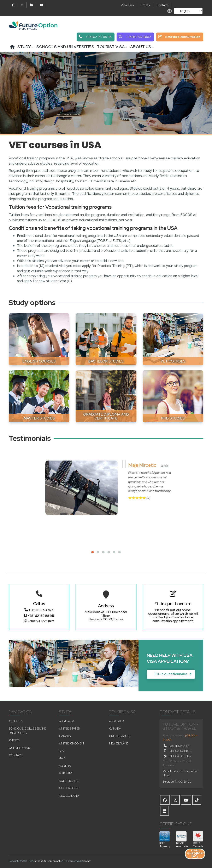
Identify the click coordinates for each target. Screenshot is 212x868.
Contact (162, 5)
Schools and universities (65, 47)
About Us (127, 5)
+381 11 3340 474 (39, 610)
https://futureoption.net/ (48, 861)
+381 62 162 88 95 (39, 616)
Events (145, 5)
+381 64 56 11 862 (39, 621)
